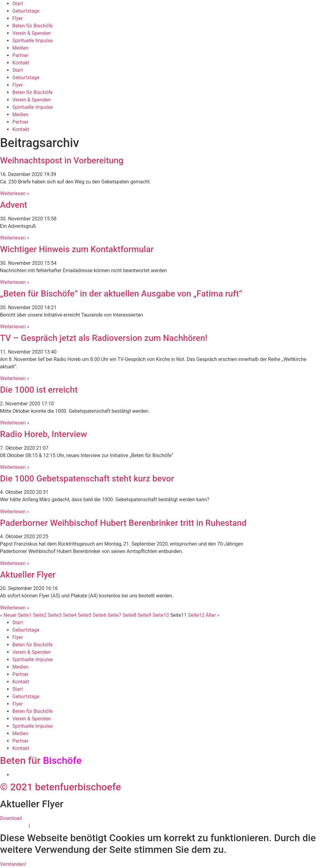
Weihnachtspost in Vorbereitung (62, 160)
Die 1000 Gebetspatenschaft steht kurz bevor (87, 479)
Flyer (18, 18)
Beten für (41, 760)
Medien (20, 48)
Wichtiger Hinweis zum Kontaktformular (77, 249)
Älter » (213, 615)
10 (161, 615)
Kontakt (21, 63)
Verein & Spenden (32, 33)
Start (18, 4)
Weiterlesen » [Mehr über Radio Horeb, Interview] (15, 467)
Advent (14, 205)
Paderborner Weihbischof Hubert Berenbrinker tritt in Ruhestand (123, 523)
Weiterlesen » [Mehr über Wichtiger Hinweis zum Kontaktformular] (15, 282)
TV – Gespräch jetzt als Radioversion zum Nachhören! (104, 338)
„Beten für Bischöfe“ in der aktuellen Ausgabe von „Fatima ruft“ (121, 294)
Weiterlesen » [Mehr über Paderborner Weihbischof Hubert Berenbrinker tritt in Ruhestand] (15, 563)
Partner (20, 55)
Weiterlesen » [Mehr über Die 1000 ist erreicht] (15, 423)
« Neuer (8, 615)
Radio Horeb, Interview (44, 434)
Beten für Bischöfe (32, 26)
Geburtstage (26, 11)
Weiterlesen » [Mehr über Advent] (15, 238)
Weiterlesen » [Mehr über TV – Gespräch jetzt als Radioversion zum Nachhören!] (15, 378)
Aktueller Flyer (28, 575)
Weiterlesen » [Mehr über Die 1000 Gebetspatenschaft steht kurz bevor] (15, 512)
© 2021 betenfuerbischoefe (61, 787)
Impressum (44, 826)
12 (196, 615)
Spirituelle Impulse (32, 41)
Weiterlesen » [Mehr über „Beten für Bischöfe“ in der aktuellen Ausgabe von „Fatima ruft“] (15, 327)
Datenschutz (14, 826)
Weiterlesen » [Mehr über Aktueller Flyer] (15, 608)
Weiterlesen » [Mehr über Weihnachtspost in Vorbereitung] (15, 193)
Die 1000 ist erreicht (39, 390)
